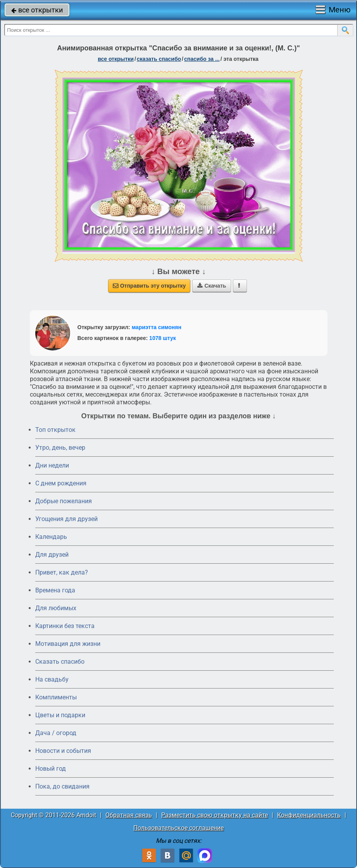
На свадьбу (52, 679)
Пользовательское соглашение (178, 828)
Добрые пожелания (64, 501)
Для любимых (56, 608)
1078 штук (163, 338)
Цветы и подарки (60, 715)
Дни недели (52, 465)
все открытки (37, 10)
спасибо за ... (202, 59)
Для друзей (52, 555)
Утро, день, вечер (60, 448)
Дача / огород (56, 733)
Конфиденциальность (309, 815)
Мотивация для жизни (68, 644)
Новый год (51, 769)
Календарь (51, 537)
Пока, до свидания (62, 786)
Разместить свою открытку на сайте (215, 815)
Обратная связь (129, 815)
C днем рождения (61, 483)
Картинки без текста (65, 626)
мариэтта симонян (157, 327)
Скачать (212, 286)
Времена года (55, 590)
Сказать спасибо (60, 662)
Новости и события (63, 751)
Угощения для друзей (66, 519)
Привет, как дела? (62, 572)
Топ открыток (55, 430)
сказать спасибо (159, 59)
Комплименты (56, 697)
